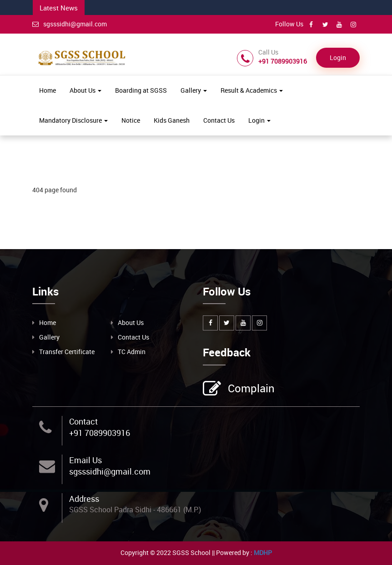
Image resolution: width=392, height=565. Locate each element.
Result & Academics (252, 90)
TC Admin (132, 352)
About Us (85, 90)
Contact (83, 421)
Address (84, 499)
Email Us (85, 460)
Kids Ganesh (172, 120)
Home (48, 90)
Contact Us (219, 120)
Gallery (194, 90)
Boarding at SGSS (141, 90)
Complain (250, 389)
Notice (131, 120)
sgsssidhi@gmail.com (70, 24)
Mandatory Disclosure (73, 120)
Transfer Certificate (67, 352)
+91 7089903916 (100, 433)
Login (338, 57)
